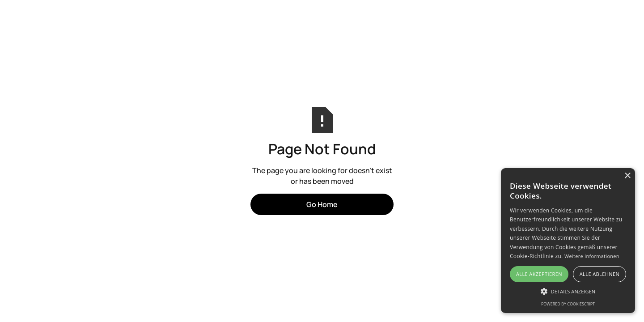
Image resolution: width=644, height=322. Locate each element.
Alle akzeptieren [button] (539, 274)
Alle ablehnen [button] (600, 274)
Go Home (322, 204)
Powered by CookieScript (568, 304)
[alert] (568, 241)
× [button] (627, 176)
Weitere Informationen (592, 256)
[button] (568, 291)
